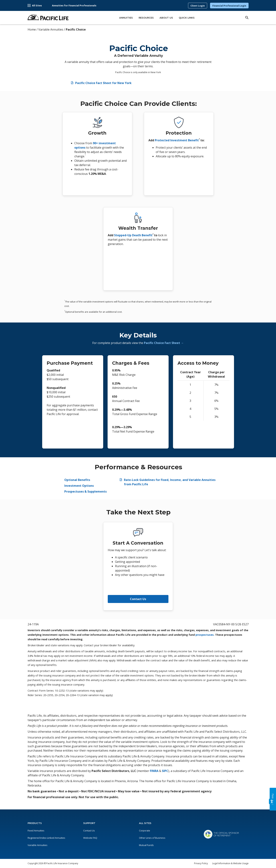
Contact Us (138, 599)
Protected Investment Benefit (177, 140)
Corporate (145, 831)
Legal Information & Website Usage (230, 863)
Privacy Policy (201, 863)
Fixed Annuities (36, 831)
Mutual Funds (146, 845)
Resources (146, 18)
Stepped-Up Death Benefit (133, 235)
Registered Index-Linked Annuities (46, 838)
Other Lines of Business (152, 838)
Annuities (126, 18)
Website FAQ (90, 838)
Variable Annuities (38, 845)
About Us (166, 18)
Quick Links (187, 18)
